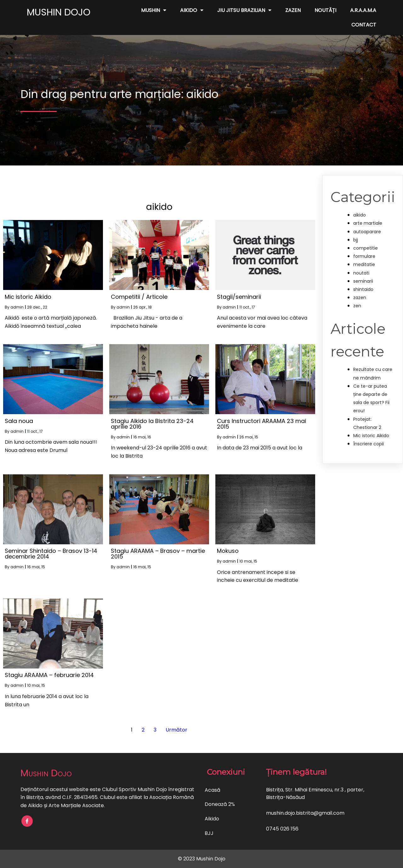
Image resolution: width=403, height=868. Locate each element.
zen (357, 306)
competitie (366, 248)
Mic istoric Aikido (371, 436)
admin (17, 307)
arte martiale (368, 223)
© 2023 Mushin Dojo (202, 859)
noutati (361, 273)
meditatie (364, 264)
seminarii (363, 281)
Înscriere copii (369, 444)
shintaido (363, 289)
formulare (364, 256)
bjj (356, 240)
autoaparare (367, 232)
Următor (176, 730)
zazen (360, 298)
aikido (360, 215)
